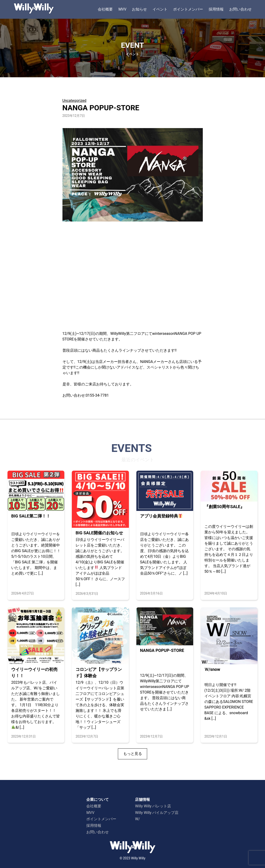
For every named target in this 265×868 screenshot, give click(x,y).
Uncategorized (74, 101)
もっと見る (133, 754)
